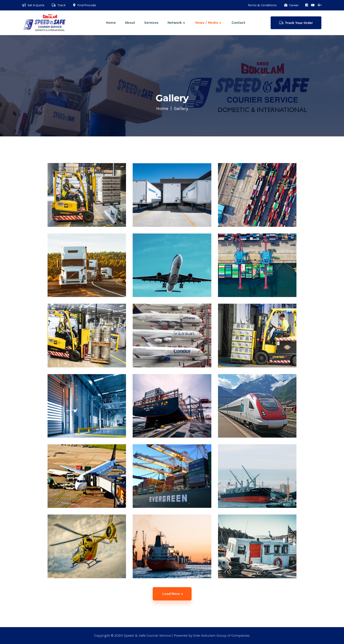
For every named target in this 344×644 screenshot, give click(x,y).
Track (59, 5)
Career (291, 5)
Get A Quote (33, 5)
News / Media (207, 23)
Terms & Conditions (262, 5)
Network (175, 23)
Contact (238, 23)
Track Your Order (296, 23)
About (130, 23)
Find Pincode (84, 5)
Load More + (173, 594)
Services (151, 23)
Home (111, 23)
